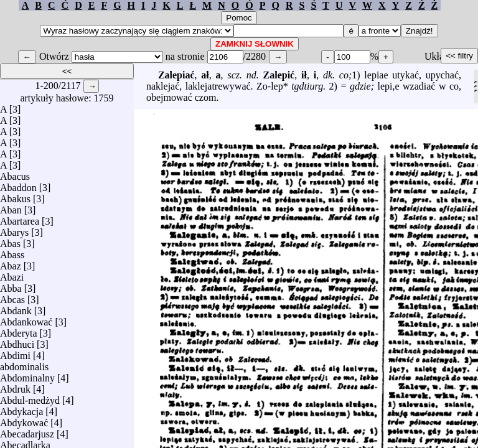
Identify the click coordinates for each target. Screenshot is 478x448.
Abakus (15, 196)
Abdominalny (27, 375)
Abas (10, 240)
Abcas (12, 296)
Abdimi (15, 352)
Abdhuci (17, 341)
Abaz (11, 263)
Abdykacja (21, 408)
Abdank (16, 308)
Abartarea (20, 218)
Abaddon (18, 184)
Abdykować (24, 420)
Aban (11, 207)
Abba (11, 285)
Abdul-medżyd (30, 397)
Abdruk (15, 386)
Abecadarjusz (27, 431)
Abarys (14, 229)
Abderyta (19, 330)
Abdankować (26, 319)
